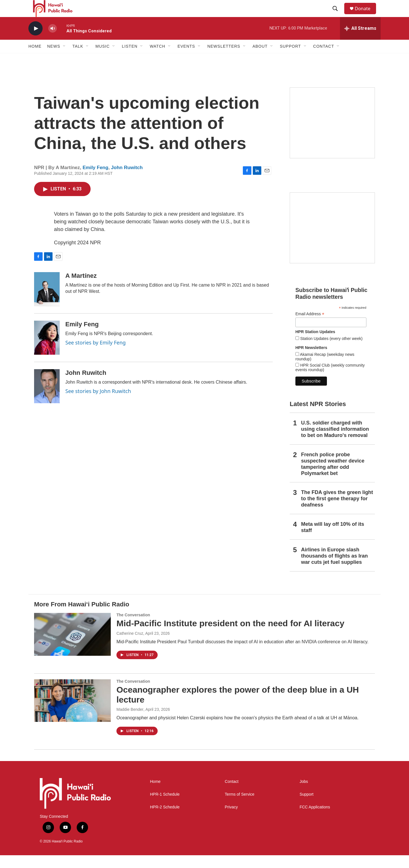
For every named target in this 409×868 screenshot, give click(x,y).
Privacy (231, 820)
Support (307, 807)
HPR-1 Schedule (165, 807)
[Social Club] (332, 241)
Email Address (310, 327)
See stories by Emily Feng (96, 355)
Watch (157, 59)
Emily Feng (96, 180)
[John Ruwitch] (47, 399)
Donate (366, 15)
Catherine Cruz (130, 646)
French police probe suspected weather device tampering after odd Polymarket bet (333, 477)
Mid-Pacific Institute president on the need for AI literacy (230, 636)
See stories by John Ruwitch (98, 404)
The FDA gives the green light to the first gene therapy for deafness (337, 511)
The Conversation (133, 628)
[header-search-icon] (338, 15)
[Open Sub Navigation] (64, 59)
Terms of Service (239, 807)
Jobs (304, 794)
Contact (231, 794)
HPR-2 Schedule (165, 820)
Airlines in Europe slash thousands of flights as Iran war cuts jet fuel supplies (334, 569)
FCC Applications (315, 820)
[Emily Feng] (47, 350)
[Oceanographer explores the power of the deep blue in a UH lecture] (72, 713)
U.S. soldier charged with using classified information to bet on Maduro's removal (335, 442)
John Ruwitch (127, 180)
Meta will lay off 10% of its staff (333, 540)
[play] (36, 41)
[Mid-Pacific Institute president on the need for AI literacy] (72, 647)
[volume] (53, 41)
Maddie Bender (130, 722)
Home (35, 59)
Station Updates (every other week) (331, 351)
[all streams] (360, 41)
